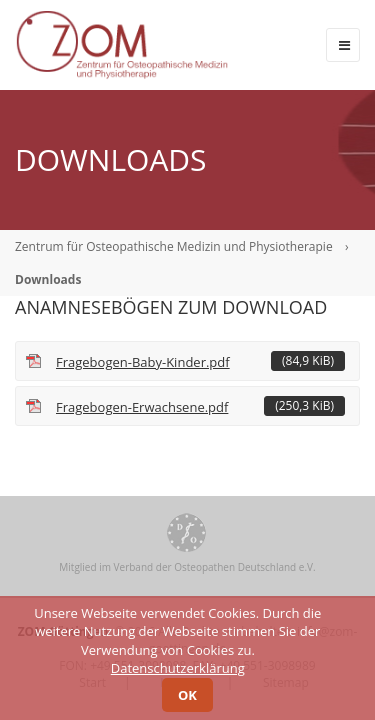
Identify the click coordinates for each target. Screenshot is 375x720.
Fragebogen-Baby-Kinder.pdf (200, 361)
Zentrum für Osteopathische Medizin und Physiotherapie (174, 246)
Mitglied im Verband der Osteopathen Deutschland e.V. (187, 567)
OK (187, 695)
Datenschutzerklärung (178, 668)
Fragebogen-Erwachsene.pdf (200, 406)
